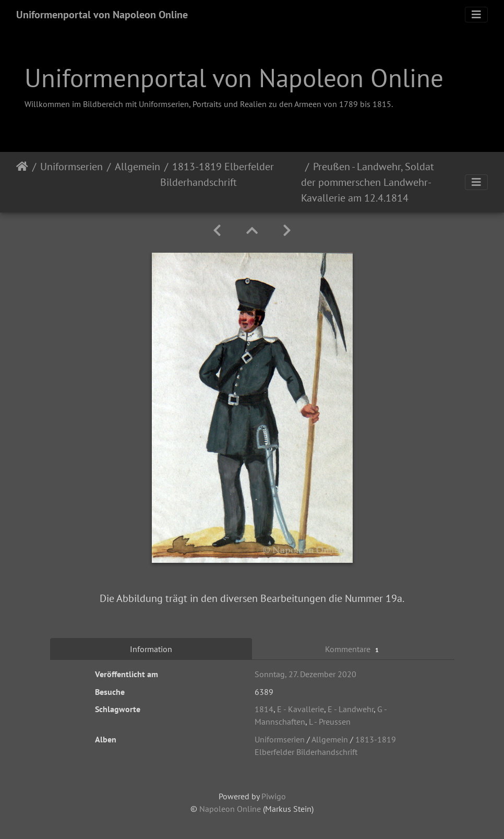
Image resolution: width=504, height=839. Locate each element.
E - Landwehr (351, 709)
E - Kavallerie (301, 709)
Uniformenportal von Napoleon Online (102, 15)
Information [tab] (151, 649)
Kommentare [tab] (353, 649)
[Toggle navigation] (476, 15)
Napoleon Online (230, 809)
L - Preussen (330, 722)
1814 (264, 709)
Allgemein (137, 167)
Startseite (22, 182)
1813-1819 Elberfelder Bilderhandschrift (217, 174)
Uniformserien (71, 167)
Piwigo (274, 796)
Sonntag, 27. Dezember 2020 (305, 674)
